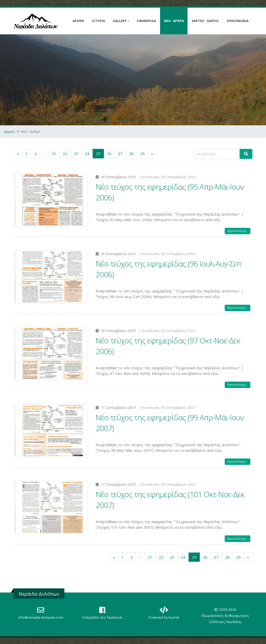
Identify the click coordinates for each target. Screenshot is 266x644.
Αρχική (78, 21)
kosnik (174, 617)
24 (87, 154)
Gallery (120, 21)
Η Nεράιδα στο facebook (102, 617)
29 (142, 154)
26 (109, 154)
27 (120, 154)
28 (131, 154)
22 (65, 154)
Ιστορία (98, 21)
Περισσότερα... (238, 231)
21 (54, 154)
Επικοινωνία (238, 21)
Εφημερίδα (146, 21)
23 (76, 154)
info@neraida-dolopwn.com (41, 617)
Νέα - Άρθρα (174, 21)
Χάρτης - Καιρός (205, 21)
